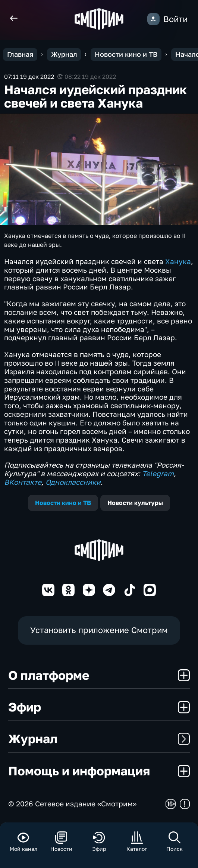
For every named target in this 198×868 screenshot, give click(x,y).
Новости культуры (135, 503)
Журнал (99, 739)
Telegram (158, 473)
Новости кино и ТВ (63, 503)
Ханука (178, 261)
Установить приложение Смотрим (99, 630)
